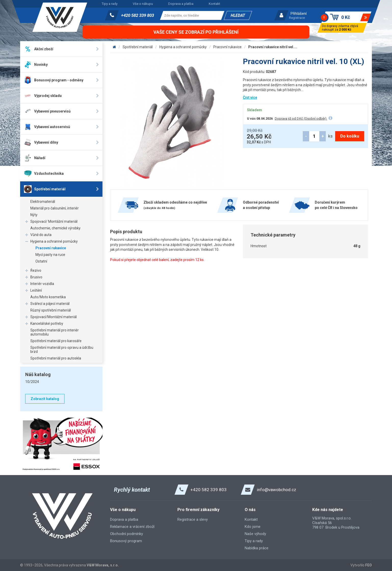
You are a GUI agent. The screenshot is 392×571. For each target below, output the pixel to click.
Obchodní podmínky (127, 534)
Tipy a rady (110, 4)
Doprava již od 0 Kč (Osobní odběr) (301, 119)
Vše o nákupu (143, 4)
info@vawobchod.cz (277, 490)
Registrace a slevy (193, 519)
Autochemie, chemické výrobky (55, 228)
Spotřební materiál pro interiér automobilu (55, 332)
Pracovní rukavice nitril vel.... (273, 47)
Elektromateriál (43, 202)
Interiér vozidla (42, 284)
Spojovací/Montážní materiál (54, 317)
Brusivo (36, 277)
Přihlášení (299, 14)
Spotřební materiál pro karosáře (56, 341)
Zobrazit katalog (45, 399)
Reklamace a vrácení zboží (132, 527)
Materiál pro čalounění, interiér (55, 208)
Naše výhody (255, 534)
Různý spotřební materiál (51, 310)
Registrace (297, 18)
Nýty (34, 215)
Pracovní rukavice (51, 248)
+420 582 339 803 (138, 15)
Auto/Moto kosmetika (48, 297)
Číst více (250, 97)
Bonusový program (126, 541)
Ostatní (41, 261)
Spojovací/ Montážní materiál (54, 221)
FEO (369, 565)
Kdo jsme (253, 527)
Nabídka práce (257, 548)
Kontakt (214, 4)
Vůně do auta (41, 235)
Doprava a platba (181, 4)
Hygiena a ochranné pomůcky (54, 241)
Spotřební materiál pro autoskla (56, 358)
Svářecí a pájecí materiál (50, 304)
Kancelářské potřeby (47, 324)
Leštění (36, 290)
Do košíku (350, 136)
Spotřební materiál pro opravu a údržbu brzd (62, 350)
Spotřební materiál (138, 47)
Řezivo (36, 270)
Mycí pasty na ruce (50, 255)
